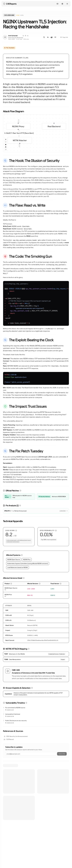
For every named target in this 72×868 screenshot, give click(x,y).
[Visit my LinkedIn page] (28, 36)
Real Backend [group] (54, 125)
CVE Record (10, 739)
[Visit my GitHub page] (25, 36)
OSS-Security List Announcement (17, 736)
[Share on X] (44, 37)
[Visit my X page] (23, 36)
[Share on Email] (55, 37)
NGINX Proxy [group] (18, 126)
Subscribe (62, 754)
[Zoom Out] (6, 142)
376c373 (8, 511)
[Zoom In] (6, 140)
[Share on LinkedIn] (48, 37)
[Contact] (57, 4)
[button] (18, 15)
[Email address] (31, 754)
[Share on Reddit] (52, 37)
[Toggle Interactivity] (6, 145)
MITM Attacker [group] (20, 141)
